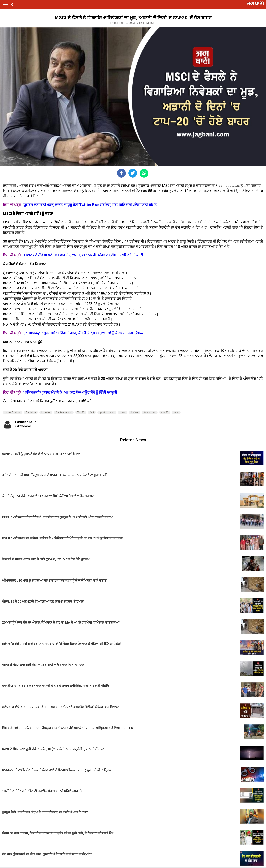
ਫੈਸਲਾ (123, 412)
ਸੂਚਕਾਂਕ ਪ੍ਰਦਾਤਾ (107, 412)
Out (92, 412)
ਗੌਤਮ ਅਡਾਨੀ (150, 412)
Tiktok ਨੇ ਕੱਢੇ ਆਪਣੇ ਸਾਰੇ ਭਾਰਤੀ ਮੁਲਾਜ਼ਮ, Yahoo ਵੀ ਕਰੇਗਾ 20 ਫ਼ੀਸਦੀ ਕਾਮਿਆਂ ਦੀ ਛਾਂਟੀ (83, 255)
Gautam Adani (64, 412)
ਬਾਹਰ (176, 412)
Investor (46, 412)
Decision (31, 412)
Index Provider (13, 412)
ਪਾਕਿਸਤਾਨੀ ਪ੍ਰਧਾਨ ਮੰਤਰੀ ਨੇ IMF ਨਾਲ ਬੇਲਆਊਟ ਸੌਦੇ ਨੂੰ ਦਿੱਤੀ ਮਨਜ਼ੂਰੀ (70, 392)
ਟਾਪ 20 (165, 412)
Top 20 (81, 412)
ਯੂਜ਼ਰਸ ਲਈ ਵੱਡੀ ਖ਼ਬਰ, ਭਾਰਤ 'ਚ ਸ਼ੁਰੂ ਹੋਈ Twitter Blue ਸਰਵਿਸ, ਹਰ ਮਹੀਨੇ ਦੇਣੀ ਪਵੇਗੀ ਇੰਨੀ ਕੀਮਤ (90, 205)
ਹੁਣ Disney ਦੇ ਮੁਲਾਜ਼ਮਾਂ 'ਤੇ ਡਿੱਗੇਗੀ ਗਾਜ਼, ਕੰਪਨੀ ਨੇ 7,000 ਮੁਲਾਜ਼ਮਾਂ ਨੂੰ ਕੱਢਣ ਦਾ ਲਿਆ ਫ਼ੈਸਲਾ (84, 333)
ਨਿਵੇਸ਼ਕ (134, 412)
